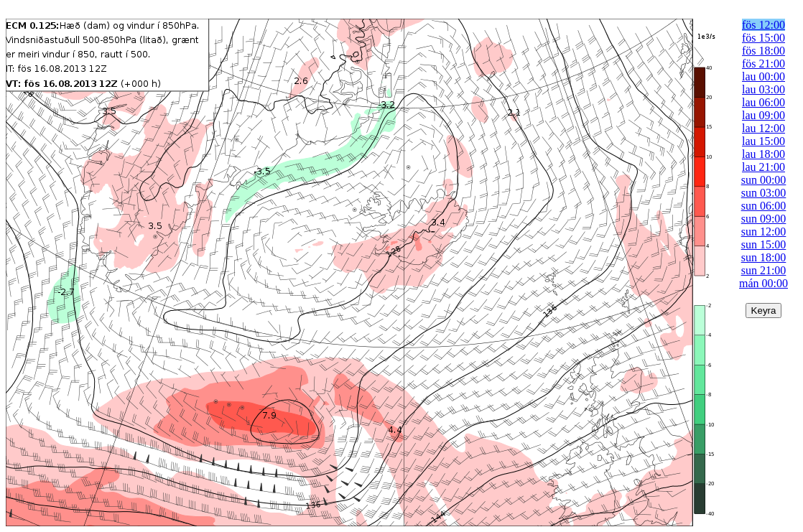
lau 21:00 (763, 167)
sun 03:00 (764, 193)
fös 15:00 (763, 38)
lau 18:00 (763, 154)
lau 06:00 (763, 102)
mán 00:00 (763, 283)
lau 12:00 (763, 128)
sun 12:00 (764, 232)
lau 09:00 (763, 115)
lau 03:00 (763, 89)
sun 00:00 (764, 180)
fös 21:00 (763, 64)
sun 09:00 (764, 219)
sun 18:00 (764, 257)
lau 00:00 (763, 76)
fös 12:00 (763, 25)
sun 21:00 (764, 270)
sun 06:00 (764, 206)
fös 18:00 (763, 51)
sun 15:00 (764, 244)
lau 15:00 (763, 141)
